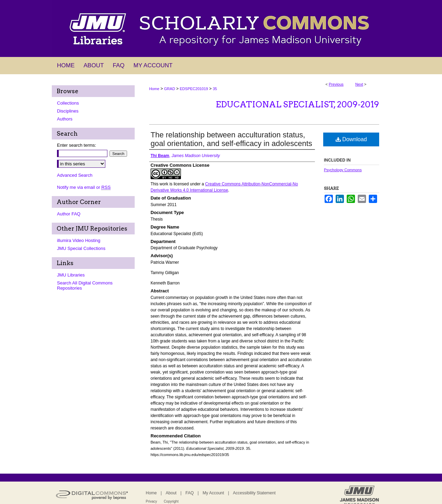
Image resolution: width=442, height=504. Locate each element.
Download (351, 139)
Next (359, 84)
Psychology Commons (343, 170)
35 (215, 89)
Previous (336, 84)
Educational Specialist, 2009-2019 (297, 104)
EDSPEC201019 (194, 89)
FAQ (190, 493)
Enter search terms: (76, 145)
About (171, 493)
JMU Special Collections (81, 248)
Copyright (171, 501)
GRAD (170, 89)
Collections (68, 103)
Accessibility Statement (254, 493)
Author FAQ (69, 214)
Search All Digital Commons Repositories (85, 285)
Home (154, 89)
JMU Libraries (71, 275)
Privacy (151, 501)
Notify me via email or (84, 187)
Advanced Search (75, 175)
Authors (65, 119)
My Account (213, 493)
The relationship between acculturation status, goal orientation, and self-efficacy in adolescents (231, 139)
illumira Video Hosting (79, 240)
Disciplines (68, 111)
